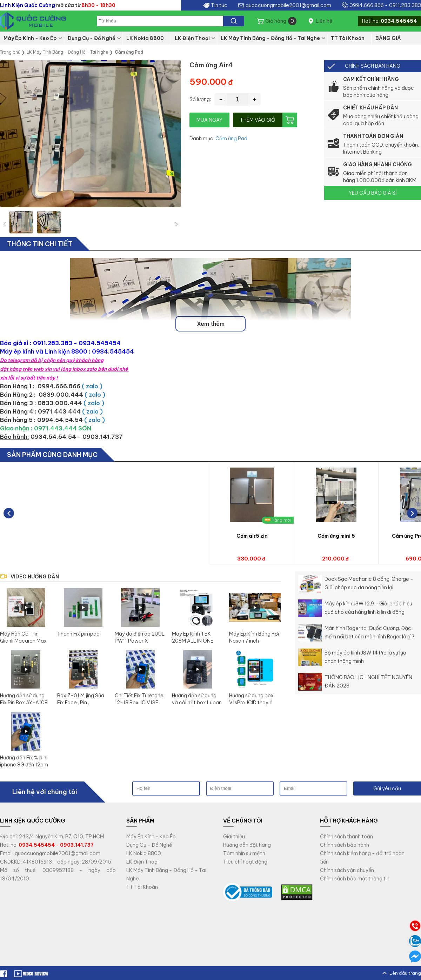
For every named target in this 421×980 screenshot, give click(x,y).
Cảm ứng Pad (231, 139)
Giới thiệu (234, 837)
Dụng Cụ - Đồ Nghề (92, 38)
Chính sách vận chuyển (347, 870)
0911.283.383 (405, 5)
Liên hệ (324, 21)
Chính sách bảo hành (345, 845)
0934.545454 (399, 21)
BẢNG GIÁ (388, 38)
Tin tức (219, 5)
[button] (176, 224)
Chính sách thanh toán (346, 837)
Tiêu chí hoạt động (245, 862)
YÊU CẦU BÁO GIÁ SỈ (373, 193)
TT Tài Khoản (348, 38)
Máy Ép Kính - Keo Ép (30, 38)
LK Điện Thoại (192, 38)
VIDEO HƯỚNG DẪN (35, 577)
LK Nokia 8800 (145, 38)
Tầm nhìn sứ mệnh (244, 853)
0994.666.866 (367, 5)
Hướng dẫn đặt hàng (247, 845)
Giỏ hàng (281, 21)
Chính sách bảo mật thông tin (355, 879)
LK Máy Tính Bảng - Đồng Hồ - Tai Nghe (270, 38)
